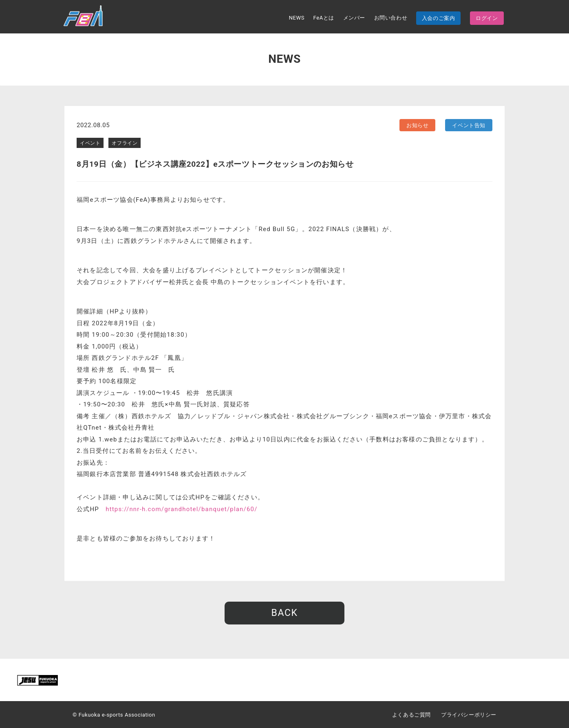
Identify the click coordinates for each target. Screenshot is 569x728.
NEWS (297, 18)
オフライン (125, 143)
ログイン (487, 18)
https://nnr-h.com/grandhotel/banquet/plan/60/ (181, 509)
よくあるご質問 (411, 715)
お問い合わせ (391, 18)
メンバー (354, 18)
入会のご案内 (439, 18)
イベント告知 (469, 125)
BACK (284, 613)
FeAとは (324, 18)
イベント (90, 143)
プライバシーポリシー (469, 715)
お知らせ (417, 125)
